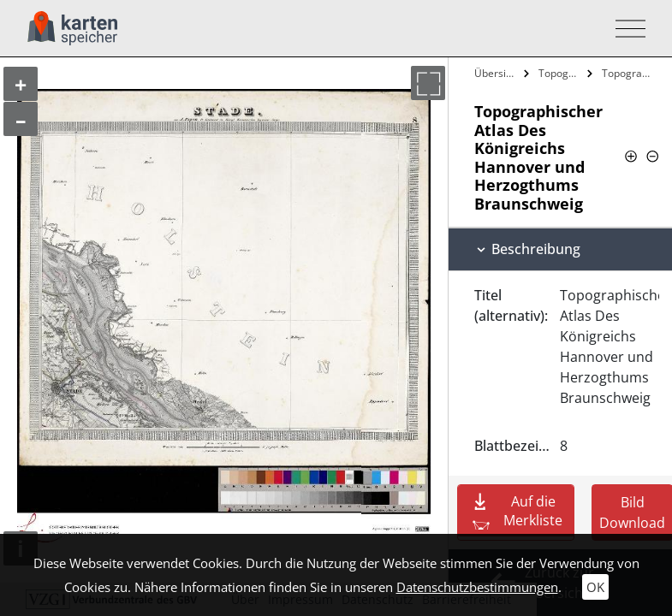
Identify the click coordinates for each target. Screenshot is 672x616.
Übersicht (497, 73)
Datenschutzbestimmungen (477, 587)
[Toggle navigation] (625, 29)
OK (595, 587)
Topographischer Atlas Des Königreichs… (561, 73)
